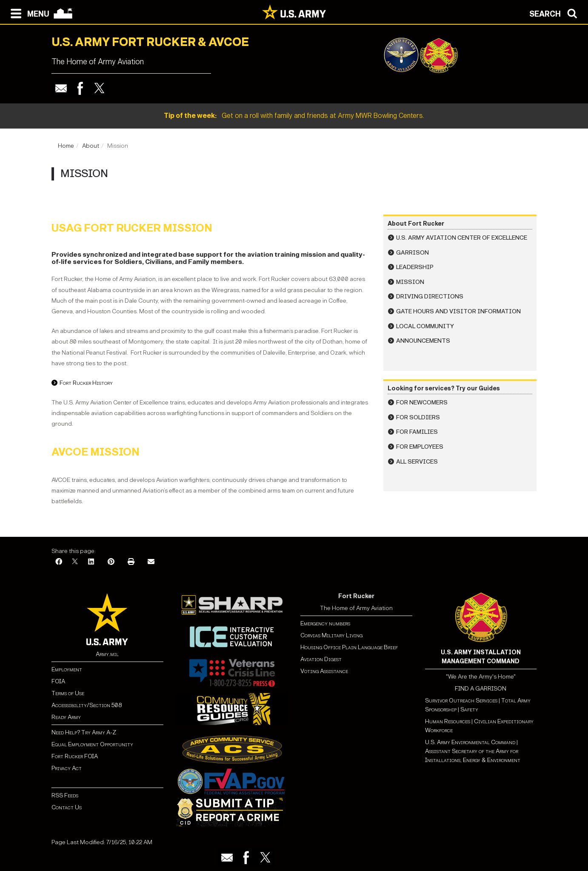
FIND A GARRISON (481, 689)
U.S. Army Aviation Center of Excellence (462, 238)
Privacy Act (67, 768)
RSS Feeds (65, 795)
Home (66, 146)
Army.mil (107, 654)
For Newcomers (422, 403)
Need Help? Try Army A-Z (84, 732)
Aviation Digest (321, 659)
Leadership (415, 267)
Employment (67, 669)
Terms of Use (68, 693)
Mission (410, 282)
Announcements (423, 341)
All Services (417, 462)
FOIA (58, 681)
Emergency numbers (325, 623)
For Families (417, 432)
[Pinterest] (111, 562)
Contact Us (67, 807)
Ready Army (66, 717)
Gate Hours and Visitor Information (458, 311)
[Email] (151, 562)
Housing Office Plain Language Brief (349, 647)
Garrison (412, 253)
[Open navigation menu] (28, 13)
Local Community (425, 326)
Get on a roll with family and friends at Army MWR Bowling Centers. (294, 116)
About (91, 146)
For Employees (420, 447)
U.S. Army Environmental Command (470, 742)
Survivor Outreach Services (461, 701)
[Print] (131, 562)
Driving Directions (430, 297)
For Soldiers (418, 417)
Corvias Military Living (331, 635)
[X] (75, 562)
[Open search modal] (555, 13)
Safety (469, 709)
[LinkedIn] (91, 562)
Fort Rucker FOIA (75, 756)
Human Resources (448, 721)
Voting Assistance (324, 671)
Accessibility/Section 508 (87, 705)
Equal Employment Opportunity (92, 744)
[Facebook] (59, 562)
